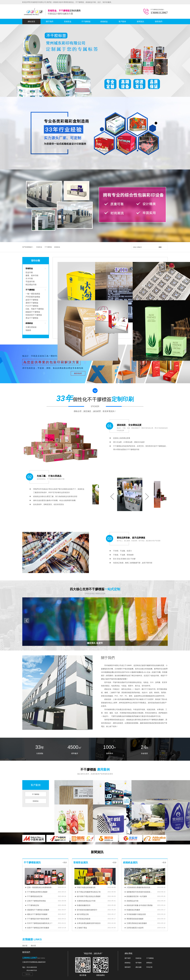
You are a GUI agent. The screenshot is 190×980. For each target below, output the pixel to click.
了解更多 (28, 974)
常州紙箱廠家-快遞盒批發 (136, 914)
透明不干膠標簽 (32, 303)
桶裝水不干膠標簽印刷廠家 (37, 914)
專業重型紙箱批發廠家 (135, 919)
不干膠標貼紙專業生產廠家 (37, 892)
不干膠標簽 (86, 21)
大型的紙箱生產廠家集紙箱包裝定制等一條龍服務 (140, 887)
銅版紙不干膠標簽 (33, 312)
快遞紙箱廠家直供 (84, 905)
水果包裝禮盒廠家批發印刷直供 (89, 923)
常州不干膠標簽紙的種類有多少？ (40, 923)
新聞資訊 (140, 21)
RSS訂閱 (149, 967)
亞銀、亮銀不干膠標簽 (35, 309)
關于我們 (50, 21)
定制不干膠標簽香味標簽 (36, 901)
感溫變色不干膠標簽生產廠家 (38, 910)
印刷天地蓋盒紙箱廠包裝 (86, 887)
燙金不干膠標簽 (32, 318)
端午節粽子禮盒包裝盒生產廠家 (89, 896)
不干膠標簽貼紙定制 (35, 896)
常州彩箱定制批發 (84, 919)
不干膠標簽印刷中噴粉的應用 (38, 919)
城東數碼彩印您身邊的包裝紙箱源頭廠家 (140, 892)
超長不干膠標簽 (32, 300)
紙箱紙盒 (104, 21)
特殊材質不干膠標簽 (34, 315)
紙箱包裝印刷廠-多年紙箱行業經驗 (140, 905)
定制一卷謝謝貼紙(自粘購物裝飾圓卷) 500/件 (40, 887)
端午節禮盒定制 (83, 914)
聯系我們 (159, 21)
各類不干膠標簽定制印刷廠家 (38, 928)
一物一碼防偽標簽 (33, 294)
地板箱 (28, 330)
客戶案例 (122, 21)
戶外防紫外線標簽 (33, 297)
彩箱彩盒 (68, 21)
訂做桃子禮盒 (82, 928)
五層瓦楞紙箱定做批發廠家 (137, 923)
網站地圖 (139, 967)
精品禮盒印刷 (31, 285)
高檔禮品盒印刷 (132, 901)
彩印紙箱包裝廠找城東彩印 (87, 910)
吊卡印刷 (29, 278)
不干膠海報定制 (33, 905)
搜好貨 (25, 946)
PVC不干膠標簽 (32, 306)
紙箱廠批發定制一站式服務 (137, 896)
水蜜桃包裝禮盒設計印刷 (86, 901)
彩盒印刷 (29, 272)
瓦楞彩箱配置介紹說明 (135, 928)
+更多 (65, 862)
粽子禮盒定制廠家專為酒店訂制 (89, 892)
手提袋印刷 (30, 281)
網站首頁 (31, 21)
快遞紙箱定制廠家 (133, 910)
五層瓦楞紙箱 (31, 327)
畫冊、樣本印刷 (32, 275)
